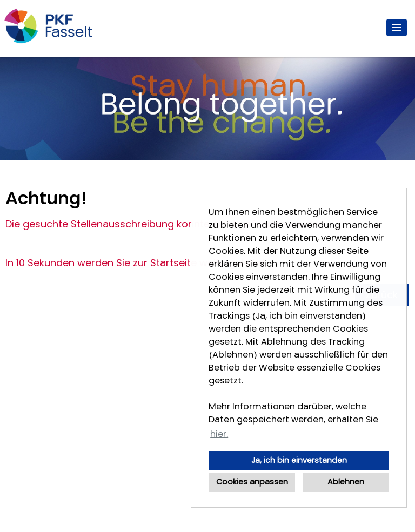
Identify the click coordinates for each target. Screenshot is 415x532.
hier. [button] (219, 434)
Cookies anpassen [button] (252, 482)
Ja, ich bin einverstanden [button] (299, 460)
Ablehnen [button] (346, 482)
